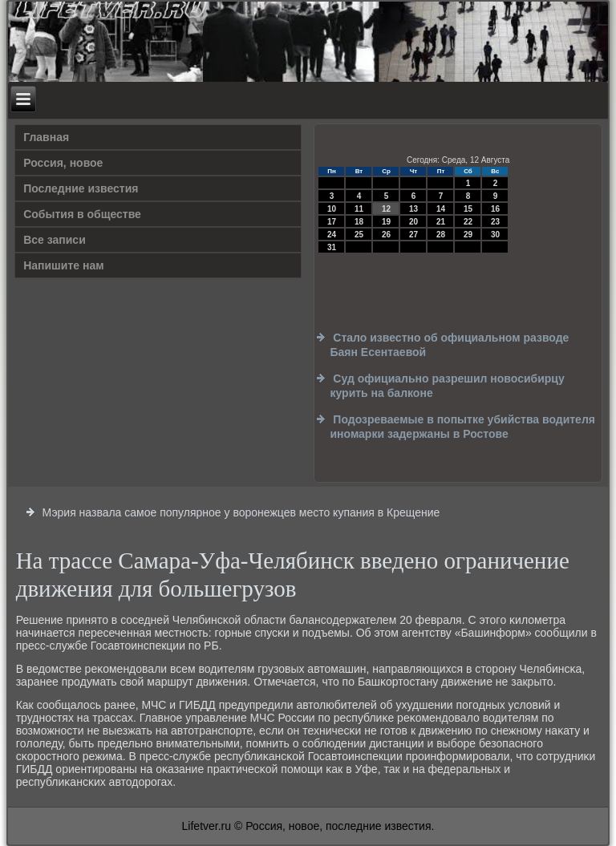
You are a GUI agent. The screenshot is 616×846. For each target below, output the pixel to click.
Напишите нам (63, 265)
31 (332, 247)
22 (468, 222)
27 (413, 235)
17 (332, 222)
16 (495, 209)
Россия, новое (63, 163)
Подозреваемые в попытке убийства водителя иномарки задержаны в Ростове (462, 427)
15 (468, 209)
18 (359, 222)
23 (495, 222)
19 (386, 222)
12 (386, 209)
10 (332, 209)
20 (413, 222)
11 (359, 209)
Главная (46, 137)
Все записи (55, 240)
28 (441, 235)
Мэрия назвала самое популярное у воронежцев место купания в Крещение (241, 512)
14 (441, 209)
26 (386, 235)
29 (468, 235)
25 (359, 235)
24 (332, 235)
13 (413, 209)
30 (495, 235)
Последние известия (81, 188)
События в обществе (82, 214)
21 (441, 222)
